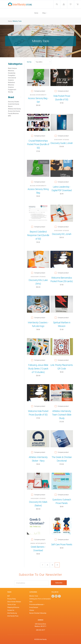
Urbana (32, 610)
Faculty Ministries (13, 113)
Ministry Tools (34, 596)
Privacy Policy (12, 599)
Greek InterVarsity (14, 104)
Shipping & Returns (13, 607)
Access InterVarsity (14, 111)
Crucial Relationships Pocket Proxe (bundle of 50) (38, 144)
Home (36, 13)
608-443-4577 (40, 630)
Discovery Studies (14, 102)
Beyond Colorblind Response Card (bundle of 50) (38, 235)
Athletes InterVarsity (14, 109)
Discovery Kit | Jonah (62, 234)
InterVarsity (43, 639)
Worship (11, 92)
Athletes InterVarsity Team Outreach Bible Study (62, 415)
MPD (10, 116)
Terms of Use (12, 605)
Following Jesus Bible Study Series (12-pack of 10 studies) (38, 369)
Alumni (10, 106)
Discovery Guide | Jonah (62, 143)
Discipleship (12, 73)
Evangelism (12, 75)
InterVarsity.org (12, 613)
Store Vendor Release (14, 602)
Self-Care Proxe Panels (62, 544)
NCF (9, 596)
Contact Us (11, 610)
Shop (44, 13)
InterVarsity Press (13, 616)
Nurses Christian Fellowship (38, 613)
